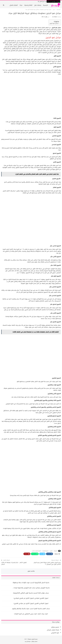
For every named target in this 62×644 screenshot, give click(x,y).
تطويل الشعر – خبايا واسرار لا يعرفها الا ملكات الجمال (14, 563)
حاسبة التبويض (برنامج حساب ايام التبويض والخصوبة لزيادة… (31, 588)
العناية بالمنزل (14, 5)
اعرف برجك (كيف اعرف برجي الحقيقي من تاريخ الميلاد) (31, 614)
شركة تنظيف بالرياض (53, 630)
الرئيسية (46, 5)
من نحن (45, 1)
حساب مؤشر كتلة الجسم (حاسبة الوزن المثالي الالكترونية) (31, 593)
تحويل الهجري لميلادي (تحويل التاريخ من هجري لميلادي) (31, 598)
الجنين (51, 551)
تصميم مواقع (55, 627)
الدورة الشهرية (45, 551)
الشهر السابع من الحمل (36, 551)
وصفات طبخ (38, 5)
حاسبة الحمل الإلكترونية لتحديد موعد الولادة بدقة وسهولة (31, 583)
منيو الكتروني (55, 633)
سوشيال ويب (28, 641)
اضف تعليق (31, 571)
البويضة (55, 551)
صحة (21, 5)
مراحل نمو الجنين (54, 24)
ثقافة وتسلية (28, 5)
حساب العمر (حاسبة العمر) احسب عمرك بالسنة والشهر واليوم (31, 609)
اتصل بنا (40, 1)
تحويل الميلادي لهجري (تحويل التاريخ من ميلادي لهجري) (31, 603)
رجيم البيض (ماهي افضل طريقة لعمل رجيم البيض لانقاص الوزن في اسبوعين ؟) (47, 563)
